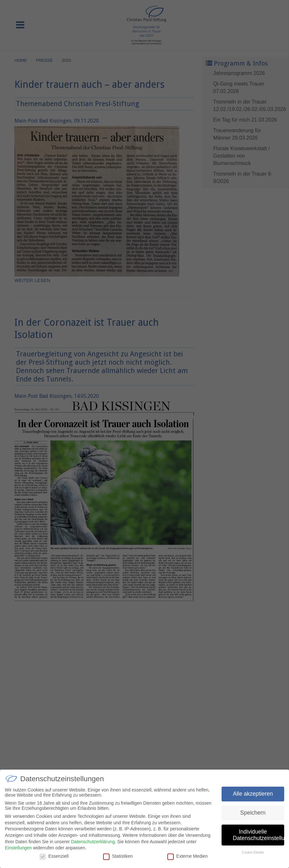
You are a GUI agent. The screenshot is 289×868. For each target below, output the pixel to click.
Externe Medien (188, 858)
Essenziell (54, 858)
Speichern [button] (253, 815)
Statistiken (118, 858)
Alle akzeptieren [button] (253, 796)
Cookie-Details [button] (253, 854)
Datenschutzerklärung (93, 844)
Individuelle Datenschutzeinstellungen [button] (258, 837)
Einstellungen (18, 850)
